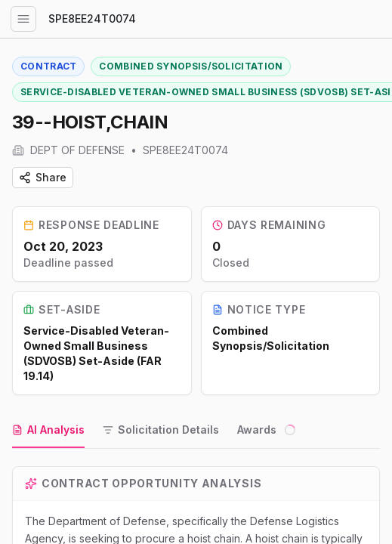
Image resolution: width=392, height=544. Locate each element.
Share (43, 177)
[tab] (48, 431)
